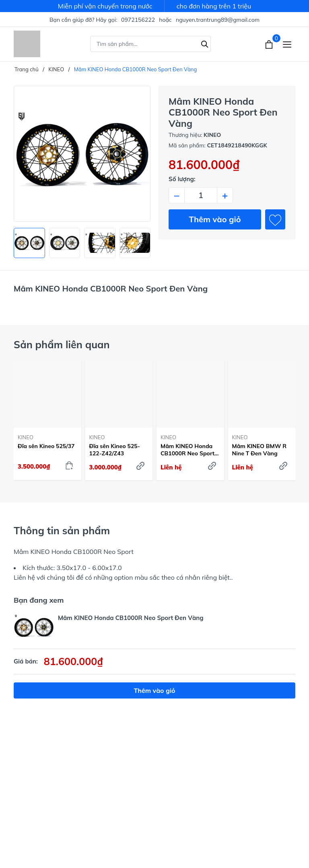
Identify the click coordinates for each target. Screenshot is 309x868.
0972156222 (138, 20)
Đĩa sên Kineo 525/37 (46, 446)
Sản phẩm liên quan (62, 344)
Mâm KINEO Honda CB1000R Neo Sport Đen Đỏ (187, 450)
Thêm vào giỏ (215, 219)
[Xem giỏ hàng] (270, 44)
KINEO (26, 437)
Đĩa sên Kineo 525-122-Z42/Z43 (115, 450)
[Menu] (287, 44)
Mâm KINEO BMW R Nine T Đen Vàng (260, 450)
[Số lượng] (201, 195)
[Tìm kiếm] (205, 43)
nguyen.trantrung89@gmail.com (218, 20)
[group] (82, 154)
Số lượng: (182, 179)
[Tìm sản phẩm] (150, 44)
